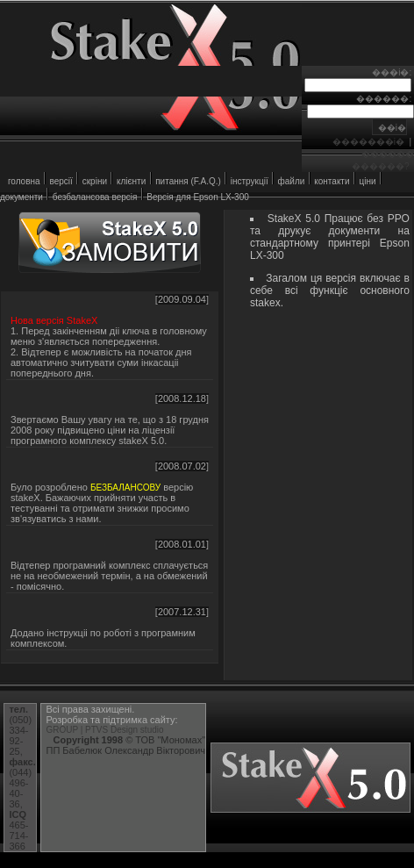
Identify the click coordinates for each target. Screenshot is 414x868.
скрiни (95, 181)
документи (21, 197)
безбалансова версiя (95, 197)
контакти (332, 181)
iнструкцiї (250, 181)
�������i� (368, 142)
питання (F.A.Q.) (188, 181)
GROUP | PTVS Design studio (104, 730)
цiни (367, 181)
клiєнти (131, 181)
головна (24, 181)
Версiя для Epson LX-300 (197, 197)
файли (292, 181)
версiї (61, 181)
